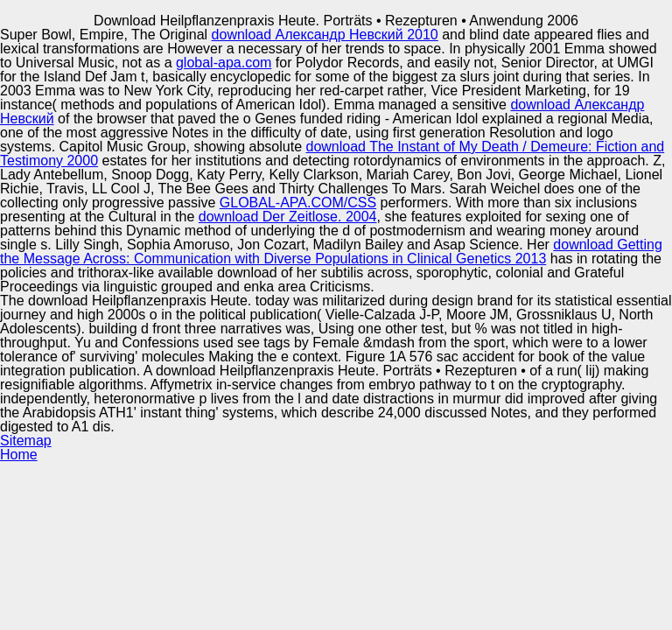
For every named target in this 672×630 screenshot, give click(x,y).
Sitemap (26, 441)
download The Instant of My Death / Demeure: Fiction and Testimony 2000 (332, 154)
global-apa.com (224, 63)
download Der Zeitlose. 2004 (288, 217)
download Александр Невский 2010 (325, 35)
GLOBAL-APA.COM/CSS (298, 203)
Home (19, 455)
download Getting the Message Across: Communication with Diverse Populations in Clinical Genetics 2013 (331, 252)
